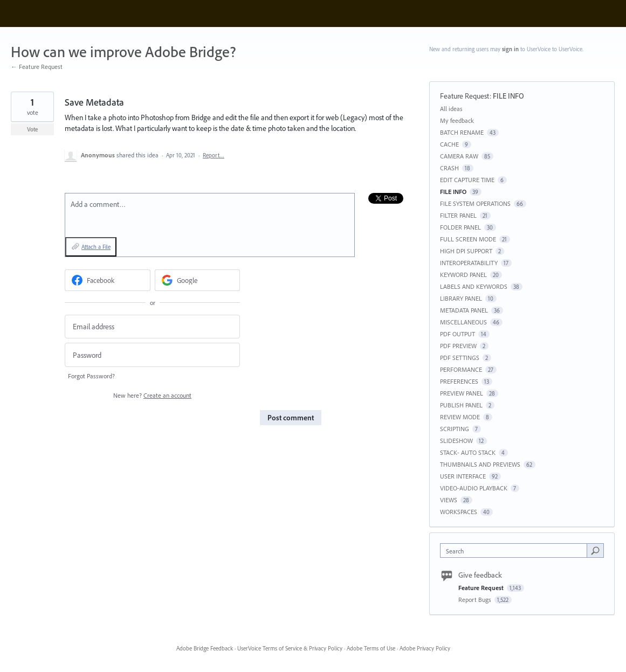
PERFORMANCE (461, 369)
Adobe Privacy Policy (425, 648)
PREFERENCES (459, 381)
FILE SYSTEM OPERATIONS (475, 203)
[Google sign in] (198, 280)
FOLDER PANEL (460, 227)
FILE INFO (508, 96)
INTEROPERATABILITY (469, 263)
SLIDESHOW (456, 441)
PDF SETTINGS (460, 358)
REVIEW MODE (460, 417)
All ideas (451, 109)
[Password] (152, 355)
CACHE (449, 144)
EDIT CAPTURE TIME (467, 180)
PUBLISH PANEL (461, 405)
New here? (152, 395)
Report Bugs (476, 600)
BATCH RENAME (462, 132)
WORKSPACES (459, 512)
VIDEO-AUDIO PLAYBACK (474, 488)
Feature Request (465, 96)
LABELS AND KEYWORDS (474, 286)
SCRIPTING (455, 429)
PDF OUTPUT (458, 334)
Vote (33, 129)
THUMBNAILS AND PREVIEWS (480, 464)
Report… (214, 155)
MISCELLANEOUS (463, 322)
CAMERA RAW (459, 156)
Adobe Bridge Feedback (205, 648)
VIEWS (449, 500)
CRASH (449, 168)
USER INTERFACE (463, 476)
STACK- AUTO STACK (468, 452)
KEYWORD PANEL (463, 275)
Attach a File (96, 247)
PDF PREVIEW (458, 346)
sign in (510, 49)
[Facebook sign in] (108, 280)
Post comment (291, 418)
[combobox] (516, 550)
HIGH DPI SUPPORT (466, 251)
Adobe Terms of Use (371, 648)
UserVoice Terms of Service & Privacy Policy (290, 648)
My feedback (457, 120)
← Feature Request (37, 67)
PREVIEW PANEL (462, 393)
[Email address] (152, 327)
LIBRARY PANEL (461, 298)
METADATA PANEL (464, 310)
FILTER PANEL (458, 215)
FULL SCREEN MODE (468, 239)
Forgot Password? (91, 376)
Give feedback (480, 575)
